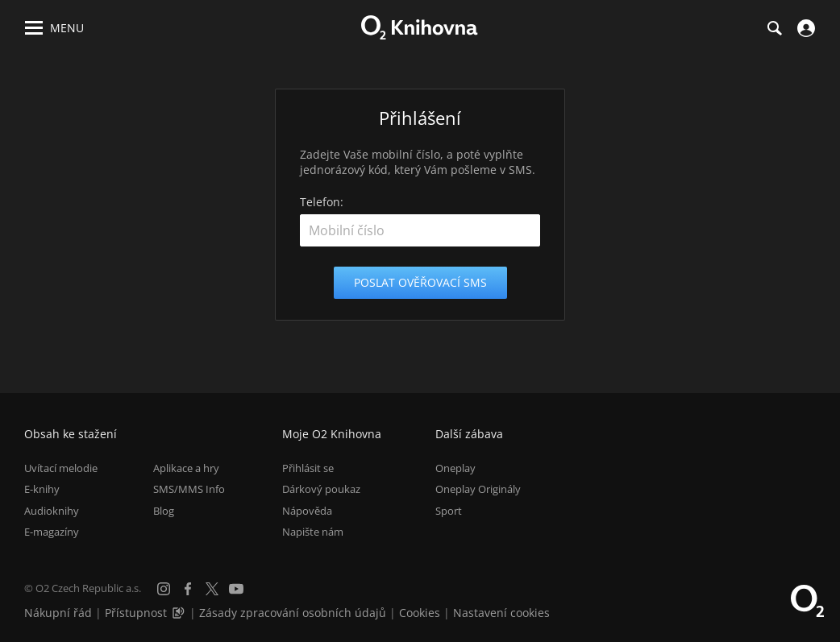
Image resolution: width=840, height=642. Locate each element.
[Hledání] (774, 28)
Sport (449, 511)
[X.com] (212, 589)
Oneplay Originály (478, 489)
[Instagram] (164, 589)
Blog (164, 511)
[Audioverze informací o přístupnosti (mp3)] (180, 613)
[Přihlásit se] (804, 28)
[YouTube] (236, 589)
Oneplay (455, 468)
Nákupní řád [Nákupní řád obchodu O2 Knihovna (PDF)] (58, 613)
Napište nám (313, 532)
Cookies (420, 613)
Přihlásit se (308, 468)
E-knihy (42, 489)
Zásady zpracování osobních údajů (293, 613)
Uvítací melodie (61, 468)
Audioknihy (52, 511)
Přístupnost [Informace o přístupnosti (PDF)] (136, 613)
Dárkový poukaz (321, 489)
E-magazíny (52, 532)
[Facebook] (188, 589)
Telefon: (322, 202)
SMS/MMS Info (189, 489)
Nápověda (307, 511)
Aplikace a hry (186, 468)
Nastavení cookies (501, 613)
